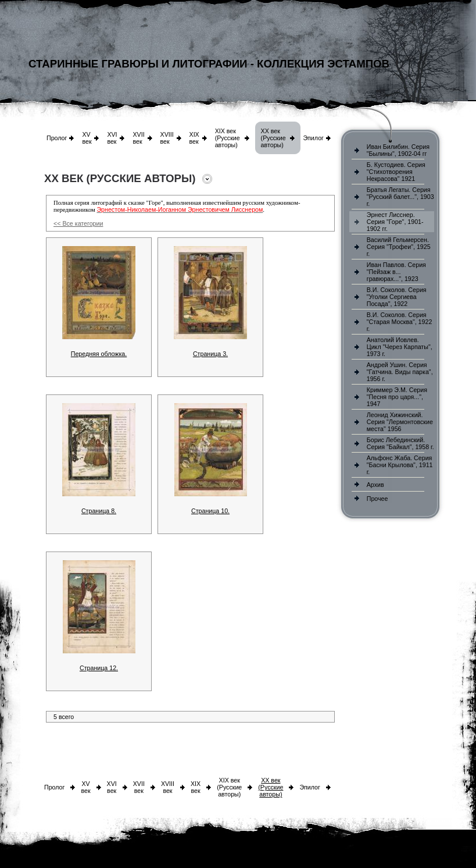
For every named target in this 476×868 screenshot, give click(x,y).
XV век (87, 138)
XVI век (112, 138)
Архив (375, 485)
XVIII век (167, 138)
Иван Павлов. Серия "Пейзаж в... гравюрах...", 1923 (396, 272)
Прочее (377, 499)
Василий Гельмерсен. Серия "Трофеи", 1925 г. (399, 247)
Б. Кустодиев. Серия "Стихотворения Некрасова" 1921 (396, 172)
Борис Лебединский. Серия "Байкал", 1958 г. (400, 443)
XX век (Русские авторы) (273, 138)
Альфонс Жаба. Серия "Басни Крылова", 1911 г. (400, 465)
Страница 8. (99, 511)
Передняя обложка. (99, 354)
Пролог (57, 138)
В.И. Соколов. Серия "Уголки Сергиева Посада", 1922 (397, 297)
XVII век (138, 138)
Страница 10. (210, 511)
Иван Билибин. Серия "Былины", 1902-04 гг (398, 150)
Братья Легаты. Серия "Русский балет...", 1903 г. (400, 197)
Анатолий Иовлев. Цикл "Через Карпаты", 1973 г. (400, 347)
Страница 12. (99, 668)
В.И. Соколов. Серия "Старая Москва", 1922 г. (400, 322)
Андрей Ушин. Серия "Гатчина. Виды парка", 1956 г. (400, 372)
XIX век (194, 138)
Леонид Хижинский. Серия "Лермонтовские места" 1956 (400, 422)
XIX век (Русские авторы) (228, 138)
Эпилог (313, 138)
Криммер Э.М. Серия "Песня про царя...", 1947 (397, 397)
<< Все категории (78, 223)
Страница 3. (210, 354)
